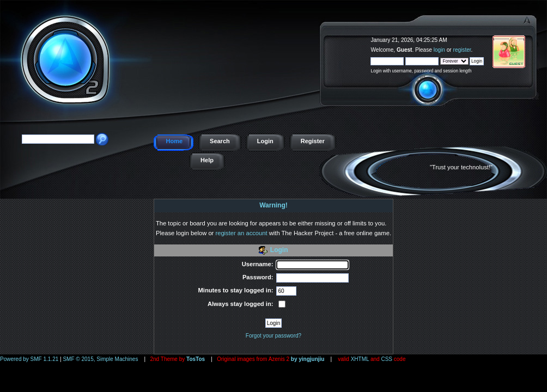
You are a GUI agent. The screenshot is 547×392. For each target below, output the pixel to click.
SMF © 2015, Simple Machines (100, 359)
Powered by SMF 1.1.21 (29, 359)
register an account (241, 233)
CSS (387, 359)
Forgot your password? (273, 336)
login (439, 50)
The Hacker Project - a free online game (535, 37)
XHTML (360, 359)
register (462, 50)
